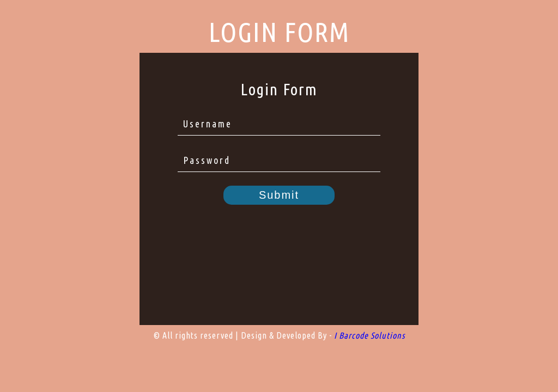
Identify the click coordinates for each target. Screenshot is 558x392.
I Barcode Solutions (369, 335)
